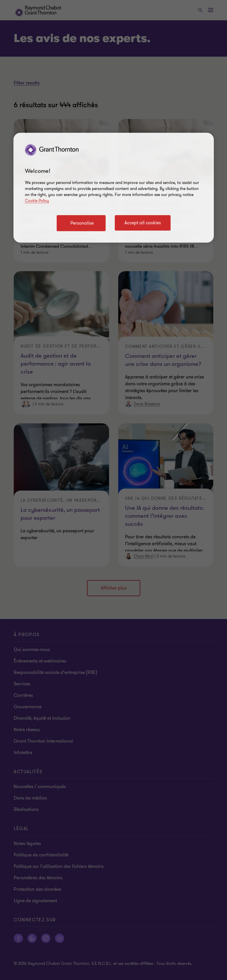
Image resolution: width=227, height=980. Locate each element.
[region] (114, 188)
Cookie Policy (37, 201)
